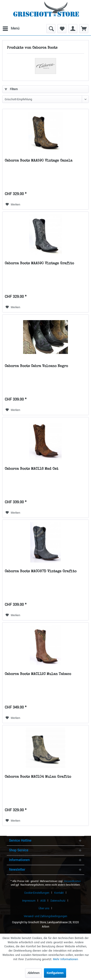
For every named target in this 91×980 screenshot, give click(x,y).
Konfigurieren (55, 973)
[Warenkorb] (84, 29)
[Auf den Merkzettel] (13, 205)
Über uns (44, 908)
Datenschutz (58, 901)
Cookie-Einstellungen (37, 893)
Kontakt (59, 893)
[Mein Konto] (73, 29)
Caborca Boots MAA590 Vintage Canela (39, 161)
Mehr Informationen (65, 959)
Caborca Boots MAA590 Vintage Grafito (39, 264)
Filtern (11, 89)
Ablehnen (34, 973)
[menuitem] (11, 29)
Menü (11, 28)
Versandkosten (72, 881)
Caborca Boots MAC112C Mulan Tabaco (38, 674)
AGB (43, 901)
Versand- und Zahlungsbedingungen (45, 916)
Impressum (29, 901)
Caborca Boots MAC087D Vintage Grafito (41, 572)
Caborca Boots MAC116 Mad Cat (31, 469)
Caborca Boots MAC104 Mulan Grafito (38, 777)
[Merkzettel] (62, 29)
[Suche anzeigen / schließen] (51, 29)
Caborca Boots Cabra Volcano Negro (36, 366)
